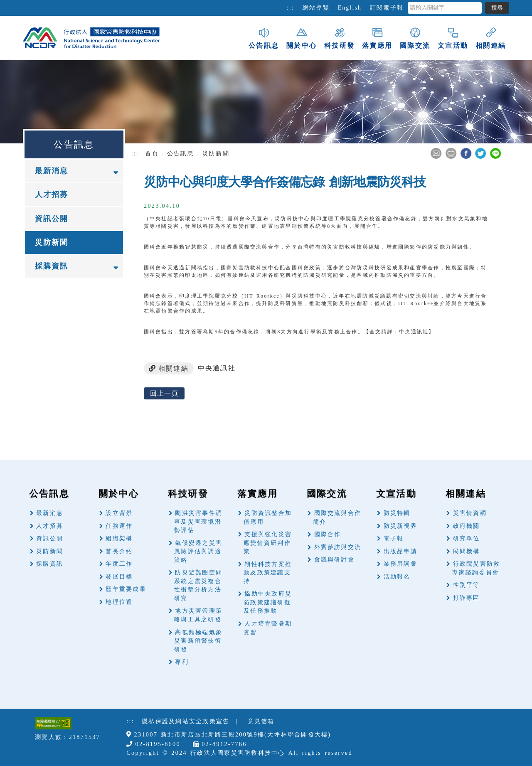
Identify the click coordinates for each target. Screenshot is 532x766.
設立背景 (119, 513)
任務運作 (119, 526)
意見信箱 (261, 721)
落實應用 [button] (377, 38)
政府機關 (467, 526)
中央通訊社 (217, 368)
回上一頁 (164, 393)
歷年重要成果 (126, 589)
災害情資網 (470, 513)
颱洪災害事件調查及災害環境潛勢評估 (198, 522)
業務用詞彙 (400, 564)
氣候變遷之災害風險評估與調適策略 (198, 552)
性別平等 (467, 585)
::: (291, 8)
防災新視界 (400, 526)
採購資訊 (50, 564)
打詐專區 (467, 598)
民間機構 (467, 551)
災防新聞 (52, 242)
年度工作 (119, 564)
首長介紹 (119, 551)
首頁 (152, 154)
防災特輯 (397, 513)
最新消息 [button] (52, 171)
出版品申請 (400, 551)
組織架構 (119, 538)
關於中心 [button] (302, 38)
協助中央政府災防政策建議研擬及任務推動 (268, 602)
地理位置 (119, 602)
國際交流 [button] (415, 38)
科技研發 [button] (339, 38)
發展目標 (119, 577)
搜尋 (497, 8)
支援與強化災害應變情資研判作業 (268, 543)
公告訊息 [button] (264, 38)
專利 (182, 662)
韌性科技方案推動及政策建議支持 (268, 573)
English (350, 8)
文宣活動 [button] (453, 38)
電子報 (394, 538)
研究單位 (467, 538)
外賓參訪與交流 (338, 547)
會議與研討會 (334, 560)
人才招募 (52, 195)
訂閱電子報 (387, 8)
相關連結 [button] (491, 38)
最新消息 (50, 513)
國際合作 (328, 534)
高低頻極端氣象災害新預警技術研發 (198, 641)
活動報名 (397, 577)
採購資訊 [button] (52, 266)
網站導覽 (316, 8)
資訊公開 (52, 219)
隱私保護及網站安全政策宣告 (186, 721)
